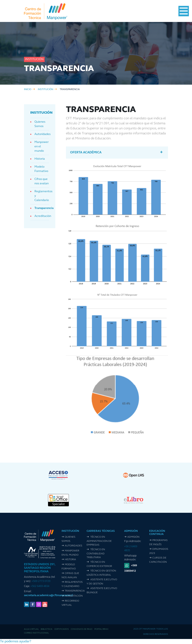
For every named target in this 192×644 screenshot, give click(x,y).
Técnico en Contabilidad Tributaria (96, 554)
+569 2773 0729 (41, 581)
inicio (28, 89)
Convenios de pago (82, 629)
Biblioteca (47, 629)
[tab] (117, 153)
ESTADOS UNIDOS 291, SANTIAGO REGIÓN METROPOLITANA (40, 568)
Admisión (133, 537)
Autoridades (42, 134)
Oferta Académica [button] (86, 153)
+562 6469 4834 (40, 586)
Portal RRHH (101, 629)
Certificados (62, 629)
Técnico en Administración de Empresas (99, 541)
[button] (16, 641)
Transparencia (70, 89)
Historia (40, 159)
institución (45, 89)
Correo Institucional (36, 633)
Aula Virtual (31, 629)
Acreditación (43, 216)
